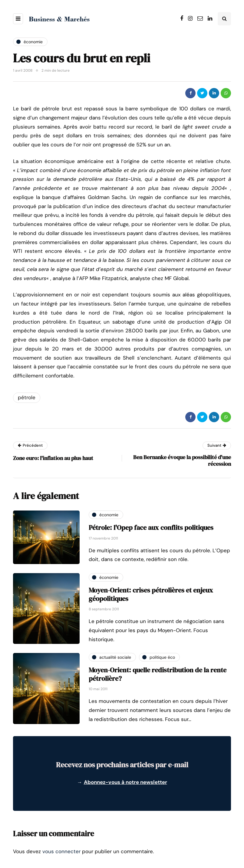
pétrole (27, 397)
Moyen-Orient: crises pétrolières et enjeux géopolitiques (151, 594)
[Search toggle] (224, 19)
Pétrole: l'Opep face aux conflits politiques (151, 527)
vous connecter (61, 851)
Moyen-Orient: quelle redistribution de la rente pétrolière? (158, 674)
